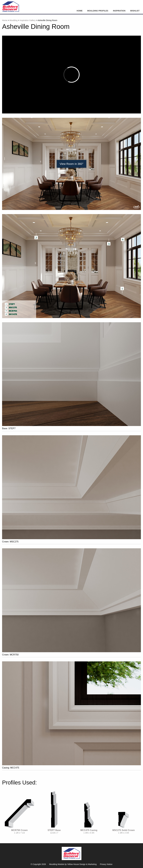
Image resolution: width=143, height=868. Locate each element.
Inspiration (119, 11)
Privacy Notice (106, 864)
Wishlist (135, 11)
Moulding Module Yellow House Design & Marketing (73, 864)
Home (80, 11)
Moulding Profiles (98, 11)
